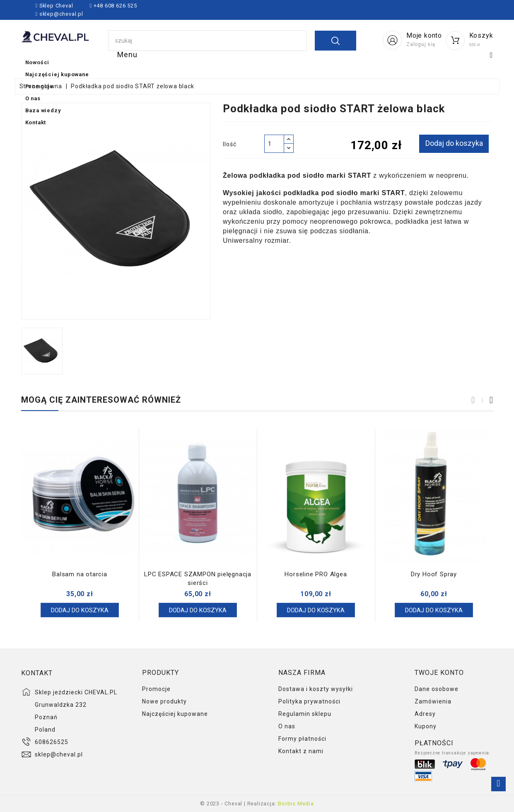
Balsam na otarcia (80, 574)
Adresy (425, 714)
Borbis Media (296, 804)
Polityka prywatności (309, 701)
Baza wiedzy (394, 63)
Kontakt (452, 63)
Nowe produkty (164, 701)
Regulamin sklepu (305, 714)
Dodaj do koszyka (453, 143)
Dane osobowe (437, 689)
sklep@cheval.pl (61, 14)
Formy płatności (302, 739)
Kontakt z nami (301, 751)
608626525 (52, 742)
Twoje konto (439, 673)
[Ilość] (274, 144)
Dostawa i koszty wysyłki (316, 689)
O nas (338, 63)
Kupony (426, 726)
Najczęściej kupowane (207, 63)
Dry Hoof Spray (434, 574)
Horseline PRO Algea (316, 574)
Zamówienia (433, 701)
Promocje (288, 63)
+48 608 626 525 (115, 6)
